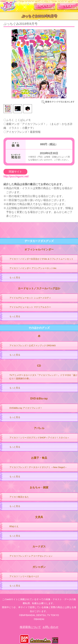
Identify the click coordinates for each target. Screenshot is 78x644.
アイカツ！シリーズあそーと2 (21, 577)
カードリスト (45, 6)
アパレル (39, 428)
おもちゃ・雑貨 (39, 487)
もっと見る (12, 278)
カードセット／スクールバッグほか (39, 288)
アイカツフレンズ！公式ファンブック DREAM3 (29, 346)
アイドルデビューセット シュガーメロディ (27, 298)
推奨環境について (30, 627)
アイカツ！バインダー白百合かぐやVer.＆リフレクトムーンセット (38, 259)
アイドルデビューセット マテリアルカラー (27, 307)
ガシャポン (39, 567)
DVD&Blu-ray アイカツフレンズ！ (23, 408)
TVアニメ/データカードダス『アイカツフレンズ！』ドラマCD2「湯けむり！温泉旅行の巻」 (40, 376)
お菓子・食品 (39, 458)
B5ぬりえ (11, 527)
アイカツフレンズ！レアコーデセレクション (28, 556)
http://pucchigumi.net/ (16, 176)
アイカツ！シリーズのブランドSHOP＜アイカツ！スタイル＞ (36, 438)
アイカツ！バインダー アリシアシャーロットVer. (30, 268)
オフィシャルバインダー (39, 249)
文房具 (39, 517)
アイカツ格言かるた (16, 497)
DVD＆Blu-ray (39, 399)
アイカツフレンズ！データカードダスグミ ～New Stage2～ (35, 467)
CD (39, 366)
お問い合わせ (51, 627)
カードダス (39, 547)
